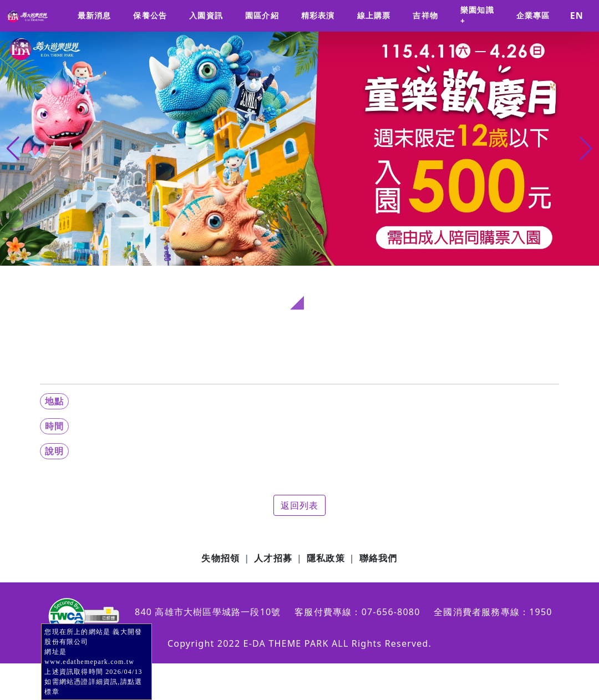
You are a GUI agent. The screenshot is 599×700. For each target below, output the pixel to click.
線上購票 (374, 15)
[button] (586, 149)
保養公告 (150, 15)
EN (577, 16)
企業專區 (533, 15)
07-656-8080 (391, 612)
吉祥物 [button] (425, 15)
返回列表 (300, 505)
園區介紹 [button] (262, 15)
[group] (299, 149)
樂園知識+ (477, 15)
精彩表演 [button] (318, 15)
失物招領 (220, 558)
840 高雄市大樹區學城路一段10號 (208, 612)
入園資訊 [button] (206, 15)
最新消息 (95, 15)
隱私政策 (326, 558)
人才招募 (273, 558)
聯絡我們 (379, 558)
